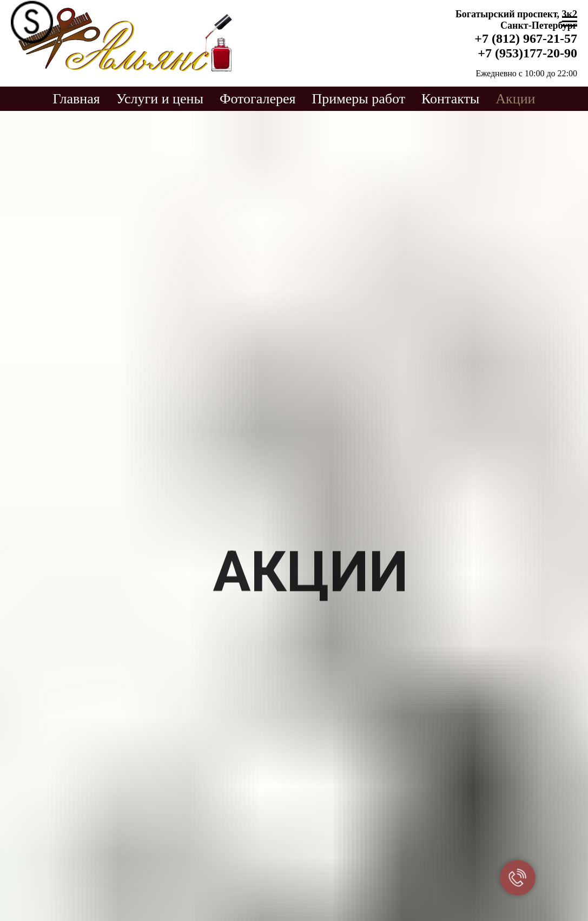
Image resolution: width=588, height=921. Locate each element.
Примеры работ (359, 99)
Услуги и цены (160, 99)
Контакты (450, 99)
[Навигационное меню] (570, 22)
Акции (515, 99)
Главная (76, 99)
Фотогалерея (258, 99)
